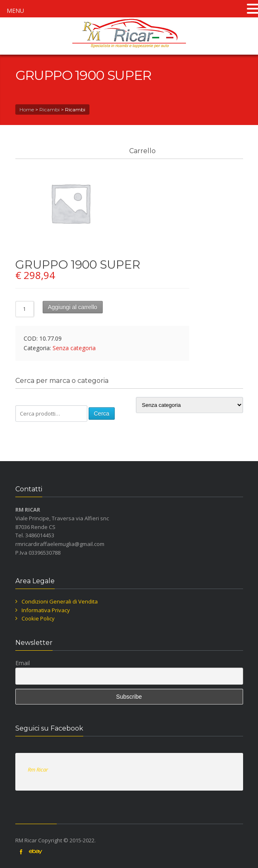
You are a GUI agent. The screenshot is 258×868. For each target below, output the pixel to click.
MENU (15, 11)
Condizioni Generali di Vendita (60, 601)
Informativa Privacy (46, 610)
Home (27, 109)
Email (23, 663)
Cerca (102, 414)
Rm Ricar (38, 769)
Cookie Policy (38, 618)
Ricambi (49, 109)
